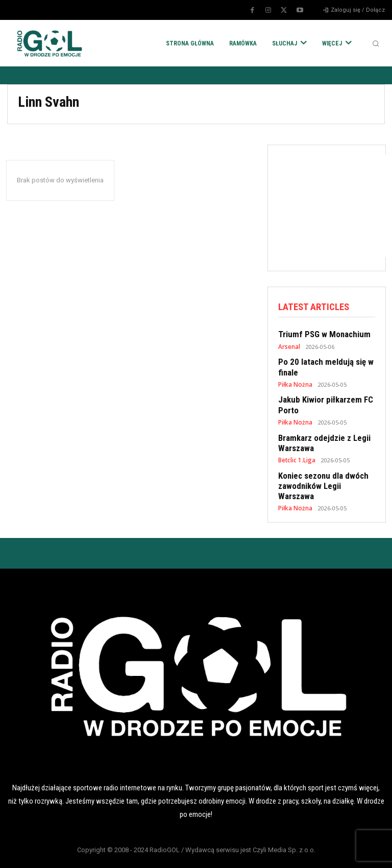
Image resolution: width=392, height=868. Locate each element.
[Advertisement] (335, 206)
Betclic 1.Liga (297, 452)
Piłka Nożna (294, 381)
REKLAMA (245, 852)
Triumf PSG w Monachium (321, 334)
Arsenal (289, 345)
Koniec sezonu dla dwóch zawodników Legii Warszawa (325, 472)
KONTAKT (343, 852)
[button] (376, 43)
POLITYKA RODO (49, 852)
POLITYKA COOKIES (147, 852)
